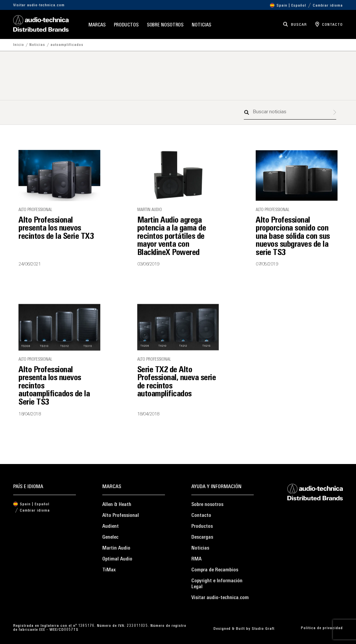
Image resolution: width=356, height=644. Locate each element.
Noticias (201, 25)
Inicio (19, 45)
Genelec (110, 537)
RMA (196, 559)
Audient (111, 526)
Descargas (202, 537)
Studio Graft (263, 629)
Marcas (97, 25)
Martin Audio (116, 548)
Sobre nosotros (165, 25)
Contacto (201, 516)
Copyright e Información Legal (217, 584)
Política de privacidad (322, 628)
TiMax (109, 570)
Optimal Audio (117, 559)
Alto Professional (121, 516)
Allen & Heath (117, 505)
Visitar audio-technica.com (39, 5)
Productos (126, 25)
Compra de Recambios (215, 570)
